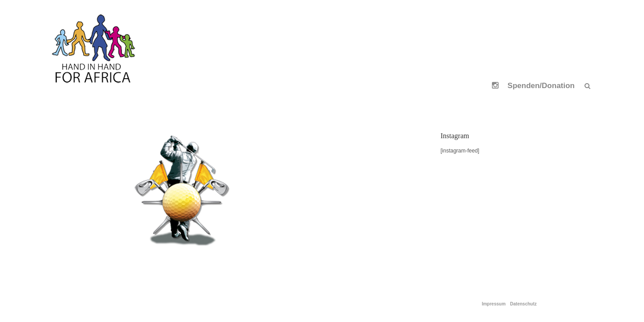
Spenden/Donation (541, 86)
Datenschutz (523, 304)
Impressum (494, 304)
